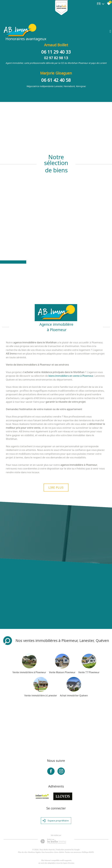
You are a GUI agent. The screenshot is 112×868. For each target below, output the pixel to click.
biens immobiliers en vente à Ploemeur (71, 376)
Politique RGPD (88, 852)
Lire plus (56, 487)
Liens (56, 852)
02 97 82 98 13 (56, 58)
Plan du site (23, 852)
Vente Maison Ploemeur (62, 672)
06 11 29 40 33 (56, 52)
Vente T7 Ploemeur (89, 672)
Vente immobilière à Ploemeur (29, 672)
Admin (62, 852)
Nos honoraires (48, 852)
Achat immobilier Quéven (74, 696)
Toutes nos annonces (73, 852)
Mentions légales (34, 852)
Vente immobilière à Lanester (41, 696)
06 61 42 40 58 (56, 80)
